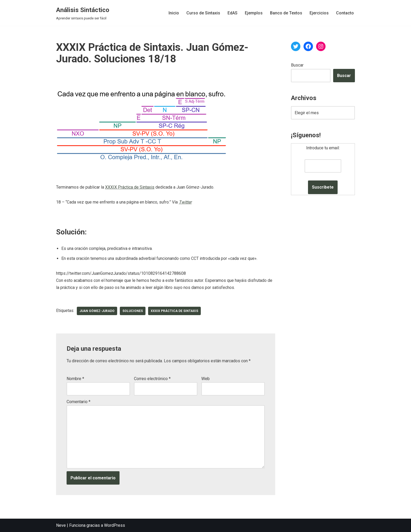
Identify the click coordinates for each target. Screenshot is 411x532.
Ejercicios (319, 13)
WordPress (115, 525)
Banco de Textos (286, 13)
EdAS (232, 13)
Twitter (185, 202)
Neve (61, 525)
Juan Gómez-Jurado (97, 311)
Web (206, 379)
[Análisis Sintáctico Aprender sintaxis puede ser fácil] (83, 13)
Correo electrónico (152, 379)
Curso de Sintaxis (203, 13)
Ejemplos (254, 13)
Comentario (79, 402)
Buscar (297, 65)
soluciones (133, 311)
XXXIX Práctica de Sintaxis (130, 187)
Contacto (345, 13)
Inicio (174, 13)
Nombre (75, 379)
